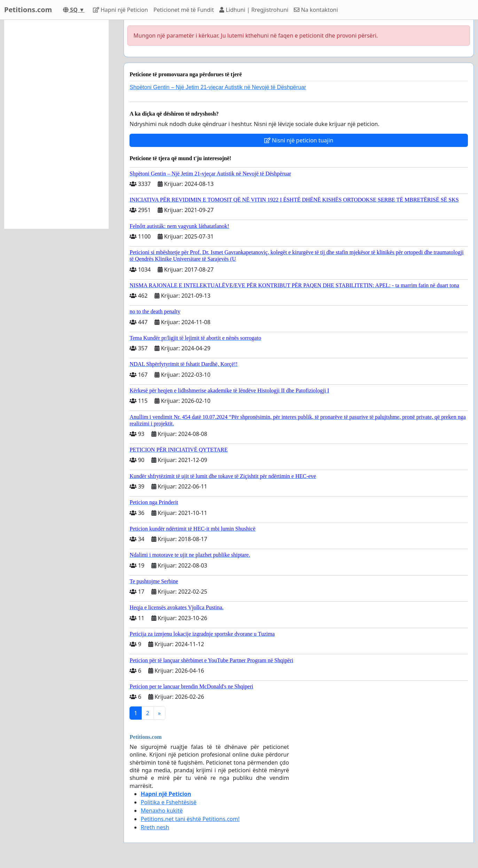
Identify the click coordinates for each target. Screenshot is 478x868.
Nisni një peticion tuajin (299, 140)
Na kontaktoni (316, 10)
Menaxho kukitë (162, 811)
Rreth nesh (155, 827)
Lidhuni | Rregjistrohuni (254, 10)
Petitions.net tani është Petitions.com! (190, 819)
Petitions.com (28, 10)
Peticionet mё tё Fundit (184, 10)
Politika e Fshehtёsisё (169, 802)
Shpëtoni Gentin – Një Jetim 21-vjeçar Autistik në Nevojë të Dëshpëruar (218, 87)
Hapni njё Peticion (120, 10)
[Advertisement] (56, 124)
